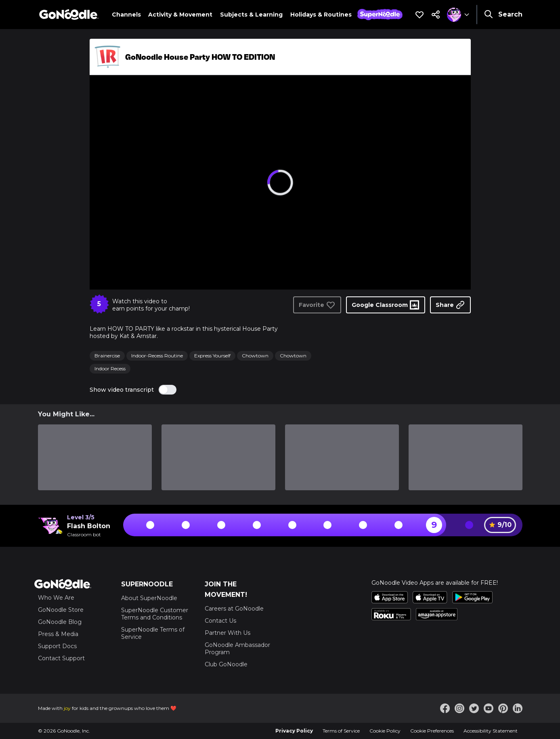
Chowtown (255, 356)
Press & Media (58, 634)
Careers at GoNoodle (234, 609)
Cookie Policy (385, 731)
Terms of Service (341, 731)
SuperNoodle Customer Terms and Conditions (155, 614)
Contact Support (61, 658)
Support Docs (57, 646)
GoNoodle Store (61, 610)
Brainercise (107, 356)
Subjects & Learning (251, 15)
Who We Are (56, 598)
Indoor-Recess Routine (157, 356)
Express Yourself (212, 356)
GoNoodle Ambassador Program (237, 649)
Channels (126, 15)
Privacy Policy (294, 731)
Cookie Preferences (432, 731)
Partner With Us (228, 633)
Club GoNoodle (226, 664)
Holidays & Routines (321, 15)
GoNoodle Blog (60, 622)
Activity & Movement (180, 15)
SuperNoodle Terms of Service (153, 633)
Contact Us (220, 621)
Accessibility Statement (491, 731)
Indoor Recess (110, 368)
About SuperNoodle (149, 598)
